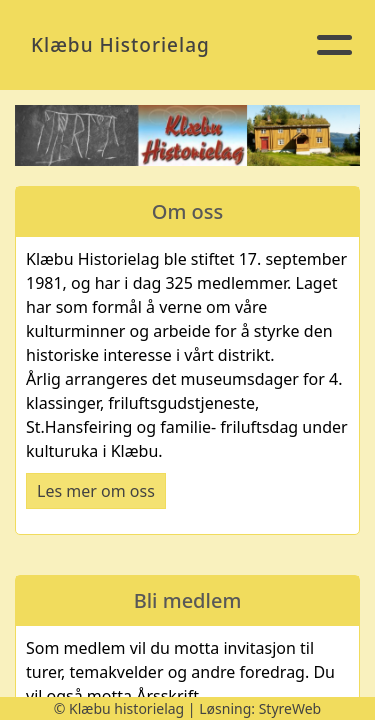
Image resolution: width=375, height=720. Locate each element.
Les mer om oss (96, 491)
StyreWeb (290, 708)
